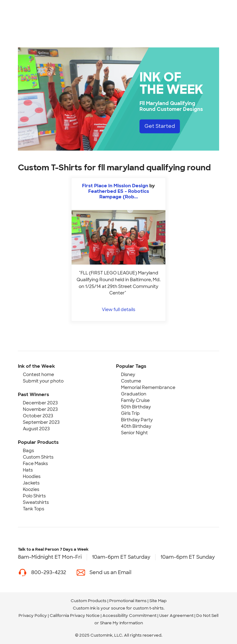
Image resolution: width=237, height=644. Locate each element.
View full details (118, 309)
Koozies (31, 489)
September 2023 (41, 422)
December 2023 (40, 403)
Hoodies (32, 476)
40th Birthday (136, 426)
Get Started (160, 126)
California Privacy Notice (75, 616)
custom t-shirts (148, 608)
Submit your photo (43, 381)
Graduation (134, 394)
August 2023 (36, 429)
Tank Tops (33, 509)
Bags (28, 451)
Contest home (38, 375)
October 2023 (38, 416)
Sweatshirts (36, 502)
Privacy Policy (33, 616)
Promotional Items (128, 601)
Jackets (31, 483)
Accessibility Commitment (129, 616)
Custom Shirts (38, 457)
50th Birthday (136, 407)
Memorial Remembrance (148, 387)
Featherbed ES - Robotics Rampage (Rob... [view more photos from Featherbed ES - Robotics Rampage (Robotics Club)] (119, 194)
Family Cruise (135, 400)
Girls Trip (130, 413)
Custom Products (89, 601)
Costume (131, 381)
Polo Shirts (34, 496)
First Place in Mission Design (116, 186)
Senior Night (134, 433)
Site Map (158, 601)
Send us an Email (110, 572)
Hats (28, 470)
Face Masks (35, 464)
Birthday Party (137, 420)
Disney (128, 375)
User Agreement (176, 616)
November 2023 (40, 409)
